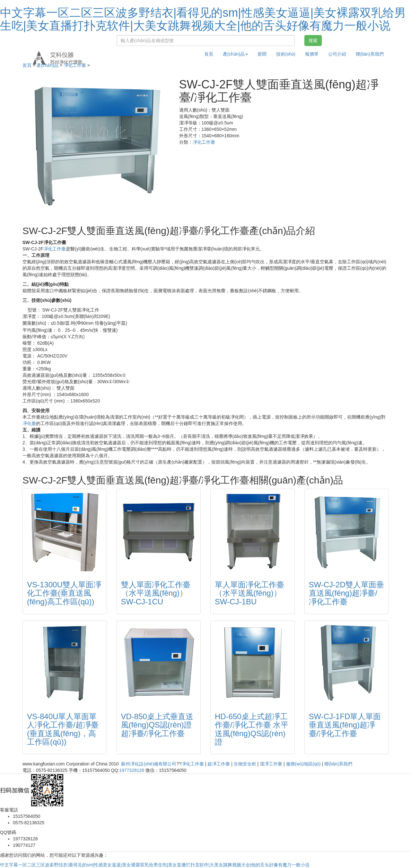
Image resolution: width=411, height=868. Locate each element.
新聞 (262, 54)
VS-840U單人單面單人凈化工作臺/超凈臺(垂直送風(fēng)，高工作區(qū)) (63, 729)
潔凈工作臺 (271, 764)
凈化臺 (29, 423)
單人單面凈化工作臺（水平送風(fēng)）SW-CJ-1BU (249, 593)
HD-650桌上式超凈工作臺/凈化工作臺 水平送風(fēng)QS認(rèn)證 (252, 729)
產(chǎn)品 (48, 65)
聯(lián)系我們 (370, 54)
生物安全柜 (245, 764)
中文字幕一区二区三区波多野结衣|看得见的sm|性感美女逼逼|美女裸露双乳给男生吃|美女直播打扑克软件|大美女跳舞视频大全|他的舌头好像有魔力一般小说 (203, 19)
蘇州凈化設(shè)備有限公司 (149, 764)
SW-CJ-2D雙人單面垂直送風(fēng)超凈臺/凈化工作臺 (346, 593)
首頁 (209, 54)
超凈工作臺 (219, 764)
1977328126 (132, 770)
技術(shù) (286, 54)
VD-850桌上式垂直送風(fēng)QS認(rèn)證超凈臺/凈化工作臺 (157, 725)
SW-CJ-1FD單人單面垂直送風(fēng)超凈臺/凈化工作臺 (345, 725)
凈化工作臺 (75, 65)
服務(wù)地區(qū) (303, 764)
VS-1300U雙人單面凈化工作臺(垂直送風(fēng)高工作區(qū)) (64, 593)
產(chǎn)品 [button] (235, 54)
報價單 (312, 54)
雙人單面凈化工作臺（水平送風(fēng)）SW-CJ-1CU (156, 593)
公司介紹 (337, 54)
